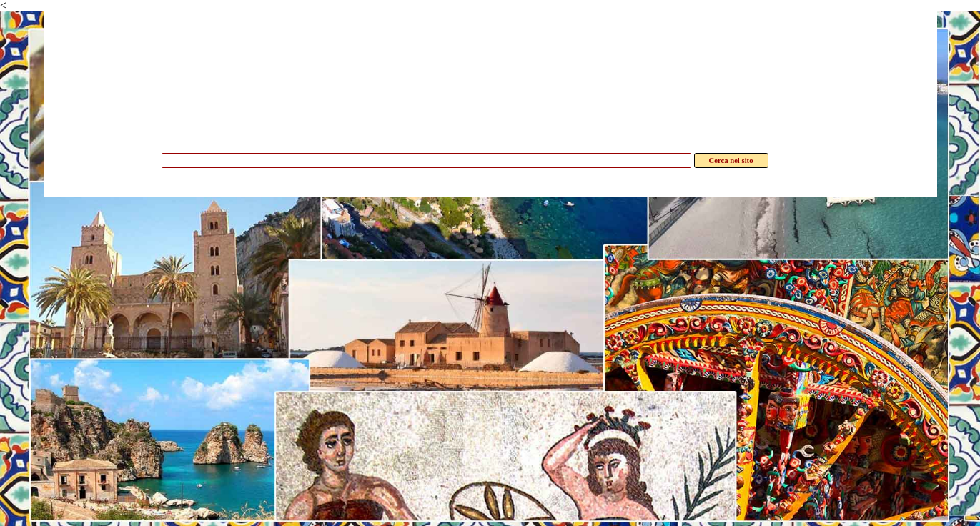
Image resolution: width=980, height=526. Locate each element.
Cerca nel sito (731, 160)
